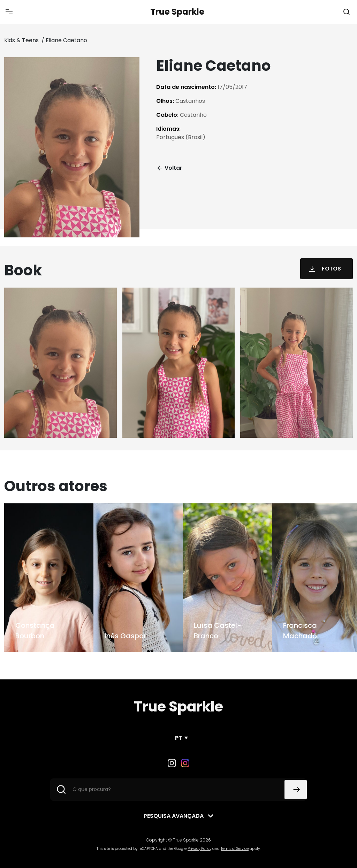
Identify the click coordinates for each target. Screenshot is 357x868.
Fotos (324, 269)
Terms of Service (235, 849)
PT (179, 738)
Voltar (169, 168)
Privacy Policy (199, 849)
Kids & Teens (22, 40)
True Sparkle (177, 12)
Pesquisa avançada (174, 816)
